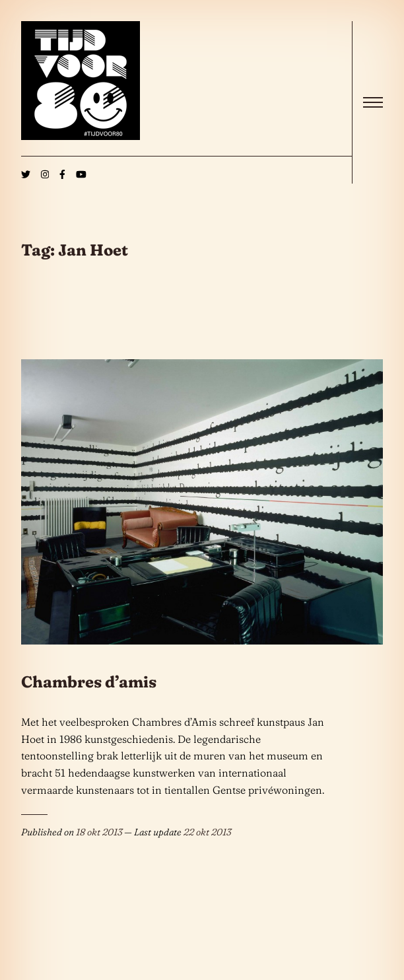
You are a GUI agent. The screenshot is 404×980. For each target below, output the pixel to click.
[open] (373, 102)
